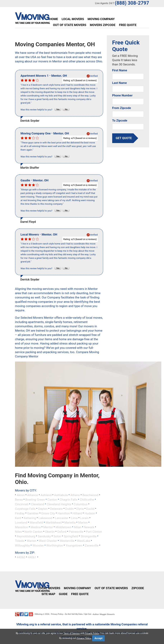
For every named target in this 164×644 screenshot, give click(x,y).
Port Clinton (94, 532)
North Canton (33, 532)
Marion (83, 522)
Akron (21, 495)
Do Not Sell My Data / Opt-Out (78, 614)
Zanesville (92, 545)
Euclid (90, 509)
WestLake (84, 541)
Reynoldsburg (26, 536)
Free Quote (128, 25)
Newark (89, 527)
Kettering (30, 518)
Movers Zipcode (103, 25)
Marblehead (54, 522)
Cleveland (38, 504)
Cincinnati (22, 504)
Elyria (80, 509)
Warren (32, 541)
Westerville (67, 541)
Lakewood (46, 518)
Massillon (22, 527)
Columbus (81, 504)
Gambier (33, 513)
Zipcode (138, 588)
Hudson (90, 513)
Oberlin (50, 532)
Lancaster (62, 518)
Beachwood (90, 495)
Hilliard (77, 513)
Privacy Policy (57, 614)
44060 (21, 557)
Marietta (70, 522)
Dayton (43, 509)
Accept (98, 638)
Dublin (70, 509)
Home (54, 19)
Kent (18, 518)
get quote (124, 138)
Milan (78, 527)
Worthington (55, 545)
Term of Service (72, 633)
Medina (36, 527)
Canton (52, 500)
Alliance (33, 495)
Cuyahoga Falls (25, 509)
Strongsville (89, 536)
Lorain (84, 518)
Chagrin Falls (68, 500)
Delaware (56, 509)
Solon (57, 536)
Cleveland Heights (59, 504)
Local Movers (73, 19)
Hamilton (64, 513)
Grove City (48, 513)
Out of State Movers (70, 25)
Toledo (20, 541)
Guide (63, 594)
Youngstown (74, 545)
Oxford (62, 532)
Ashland (46, 495)
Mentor (48, 527)
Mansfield (36, 522)
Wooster (38, 545)
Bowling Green (35, 500)
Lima (74, 518)
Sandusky (44, 536)
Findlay (20, 513)
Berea (19, 500)
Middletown (63, 527)
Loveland (21, 522)
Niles (18, 532)
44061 (32, 557)
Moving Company (101, 19)
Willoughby (22, 545)
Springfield (71, 536)
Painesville (76, 532)
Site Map (48, 594)
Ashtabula (61, 495)
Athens (75, 495)
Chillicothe (87, 500)
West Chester (48, 541)
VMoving (39, 614)
